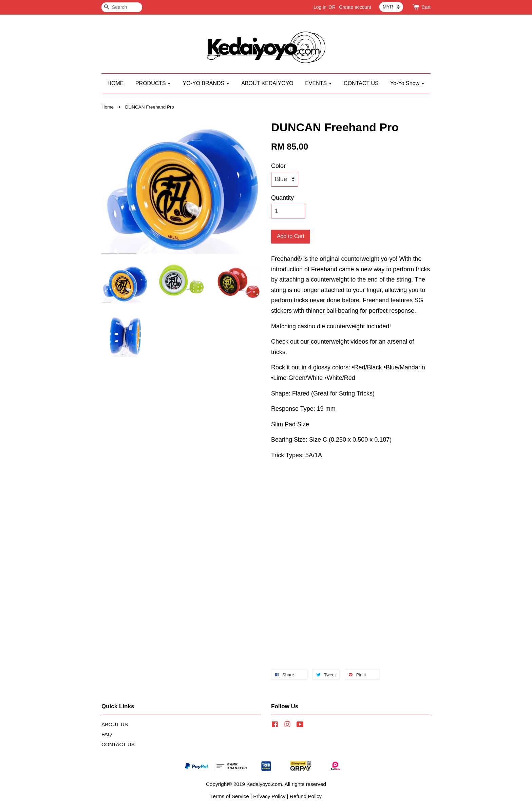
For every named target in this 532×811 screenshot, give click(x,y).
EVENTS (318, 83)
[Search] (122, 7)
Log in (320, 7)
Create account (355, 7)
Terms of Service (230, 796)
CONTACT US (361, 83)
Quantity (282, 198)
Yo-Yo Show (407, 83)
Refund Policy (306, 796)
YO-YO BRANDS (206, 83)
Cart (426, 7)
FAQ (107, 734)
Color (278, 166)
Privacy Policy (269, 796)
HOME (115, 83)
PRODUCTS (153, 83)
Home (108, 107)
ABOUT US (115, 724)
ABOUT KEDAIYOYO (267, 83)
